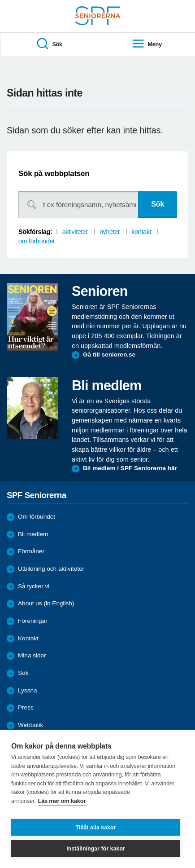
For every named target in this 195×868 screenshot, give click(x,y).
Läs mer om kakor (62, 801)
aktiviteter (75, 232)
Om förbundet (37, 517)
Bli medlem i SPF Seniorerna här (130, 468)
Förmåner (31, 551)
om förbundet (37, 241)
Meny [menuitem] (147, 44)
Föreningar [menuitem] (33, 621)
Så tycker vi (34, 586)
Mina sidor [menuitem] (32, 655)
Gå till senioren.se (109, 355)
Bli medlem (33, 534)
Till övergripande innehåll (0, 0)
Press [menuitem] (26, 707)
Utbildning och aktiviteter (51, 569)
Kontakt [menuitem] (28, 638)
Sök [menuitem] (49, 44)
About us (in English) (46, 603)
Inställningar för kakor (96, 849)
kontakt (141, 232)
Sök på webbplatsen (54, 174)
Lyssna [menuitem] (28, 690)
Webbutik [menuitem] (30, 725)
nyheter (110, 232)
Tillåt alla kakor (96, 828)
